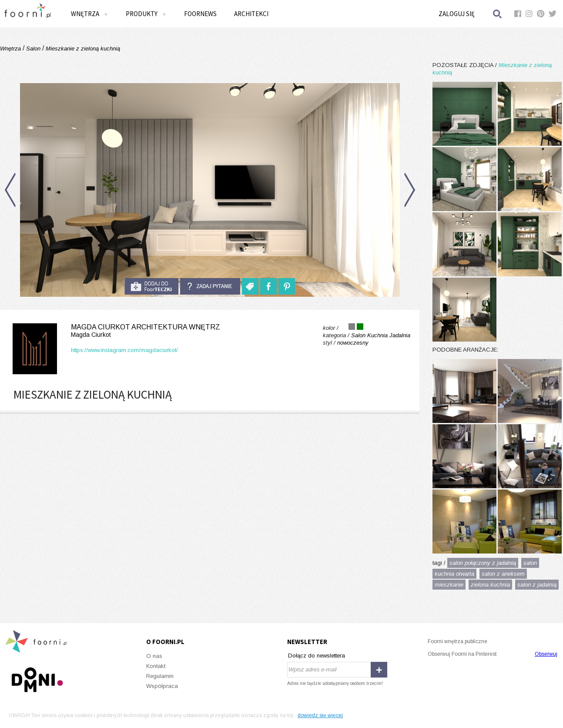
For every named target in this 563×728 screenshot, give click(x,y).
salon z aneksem (503, 574)
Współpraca (162, 686)
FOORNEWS (200, 14)
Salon (33, 49)
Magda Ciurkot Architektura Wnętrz (115, 331)
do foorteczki (151, 286)
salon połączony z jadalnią (483, 563)
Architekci (251, 14)
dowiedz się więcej (320, 715)
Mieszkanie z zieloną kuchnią (82, 49)
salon (530, 563)
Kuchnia (377, 335)
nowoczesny (353, 343)
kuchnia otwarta (454, 574)
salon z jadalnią (537, 585)
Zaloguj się (457, 14)
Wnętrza (90, 14)
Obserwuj (546, 654)
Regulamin (160, 676)
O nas (154, 656)
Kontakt (156, 666)
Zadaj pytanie (210, 286)
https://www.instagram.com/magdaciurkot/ (124, 350)
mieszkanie (449, 585)
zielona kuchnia (490, 585)
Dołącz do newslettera (317, 656)
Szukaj (498, 14)
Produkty (146, 14)
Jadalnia (400, 335)
